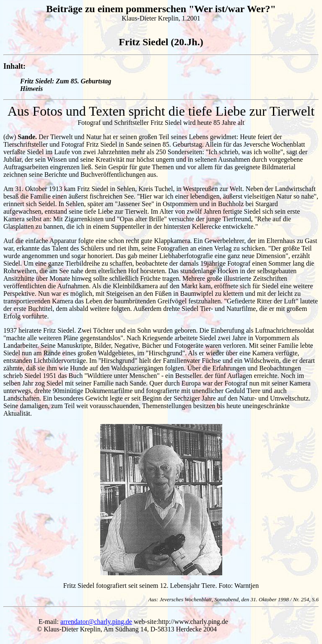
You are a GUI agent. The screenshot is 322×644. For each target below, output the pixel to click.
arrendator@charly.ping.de (96, 622)
